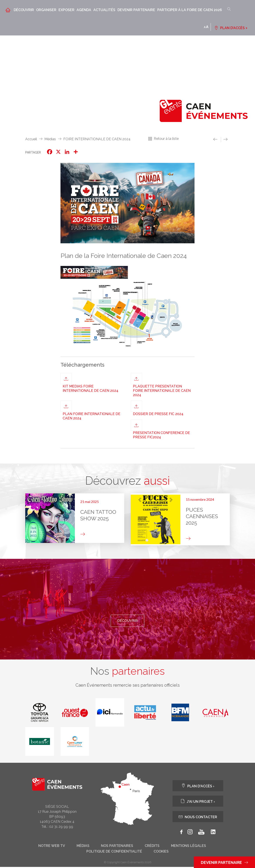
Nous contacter (198, 818)
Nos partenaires (117, 847)
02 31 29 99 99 (61, 828)
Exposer (66, 10)
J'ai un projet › (198, 802)
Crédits (152, 847)
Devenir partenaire (136, 10)
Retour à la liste (166, 139)
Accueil (31, 139)
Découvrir (24, 10)
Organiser (46, 10)
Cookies (161, 853)
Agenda (84, 10)
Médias (50, 139)
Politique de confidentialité (114, 853)
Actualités (104, 10)
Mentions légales (189, 847)
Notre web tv (52, 847)
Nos (127, 672)
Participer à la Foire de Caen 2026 (190, 10)
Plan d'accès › (198, 787)
